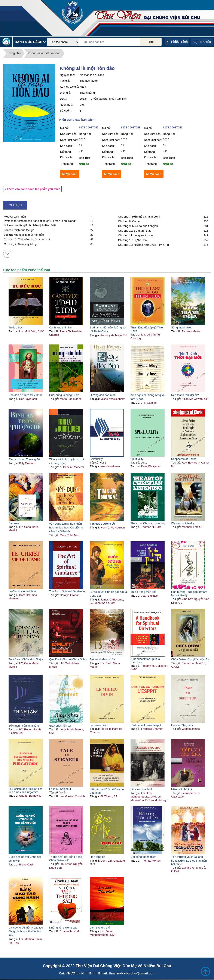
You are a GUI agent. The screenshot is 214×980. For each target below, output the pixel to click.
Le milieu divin (99, 725)
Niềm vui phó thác (182, 789)
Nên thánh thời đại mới (185, 395)
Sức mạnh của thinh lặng (24, 726)
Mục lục (15, 205)
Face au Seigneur (182, 725)
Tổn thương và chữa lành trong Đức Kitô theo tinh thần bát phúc (189, 860)
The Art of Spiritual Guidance (67, 591)
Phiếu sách (179, 42)
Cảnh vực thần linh (61, 327)
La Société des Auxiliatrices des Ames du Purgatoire (25, 790)
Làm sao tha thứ (100, 928)
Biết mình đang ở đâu (103, 659)
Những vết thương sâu (63, 928)
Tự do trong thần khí (143, 592)
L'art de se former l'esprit (146, 725)
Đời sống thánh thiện (143, 857)
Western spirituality (183, 523)
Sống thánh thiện (182, 327)
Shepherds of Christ (184, 459)
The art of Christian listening (148, 523)
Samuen (14, 523)
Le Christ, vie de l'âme (22, 591)
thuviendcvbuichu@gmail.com (132, 973)
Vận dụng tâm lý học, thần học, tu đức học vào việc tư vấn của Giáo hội (66, 528)
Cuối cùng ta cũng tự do (64, 395)
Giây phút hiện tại (60, 726)
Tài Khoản (204, 42)
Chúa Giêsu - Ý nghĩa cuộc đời (190, 659)
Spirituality (96, 459)
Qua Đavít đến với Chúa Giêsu (68, 659)
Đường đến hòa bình (103, 395)
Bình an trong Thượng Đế (24, 459)
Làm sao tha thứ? (141, 789)
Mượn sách (70, 174)
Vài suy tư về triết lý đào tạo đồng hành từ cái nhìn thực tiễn (26, 931)
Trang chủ (14, 53)
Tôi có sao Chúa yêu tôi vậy (26, 659)
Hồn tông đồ (98, 857)
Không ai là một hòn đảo (44, 53)
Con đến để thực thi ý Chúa (26, 395)
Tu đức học (16, 327)
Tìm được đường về (102, 524)
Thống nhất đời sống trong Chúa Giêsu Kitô (66, 859)
